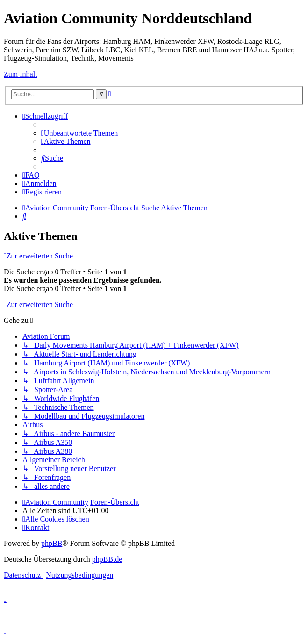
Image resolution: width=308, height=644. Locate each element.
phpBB (52, 543)
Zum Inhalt (21, 74)
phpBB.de (107, 559)
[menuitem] (79, 133)
